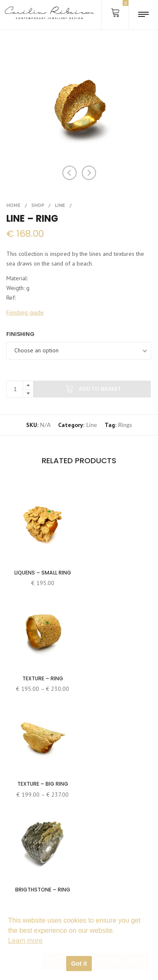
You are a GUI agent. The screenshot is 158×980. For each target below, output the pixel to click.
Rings (125, 425)
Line (60, 205)
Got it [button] (79, 964)
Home (13, 205)
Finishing (20, 334)
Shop (38, 205)
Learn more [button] (25, 941)
